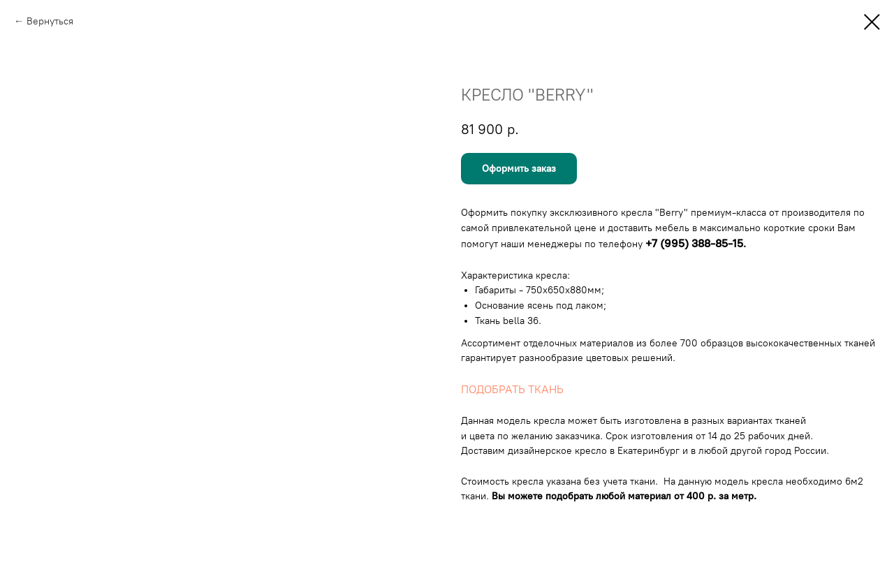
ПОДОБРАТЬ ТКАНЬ (512, 389)
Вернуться (50, 21)
